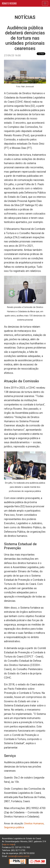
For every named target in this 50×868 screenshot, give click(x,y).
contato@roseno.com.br (19, 856)
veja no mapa (9, 844)
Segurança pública (14, 827)
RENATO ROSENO (9, 3)
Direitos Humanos (34, 823)
